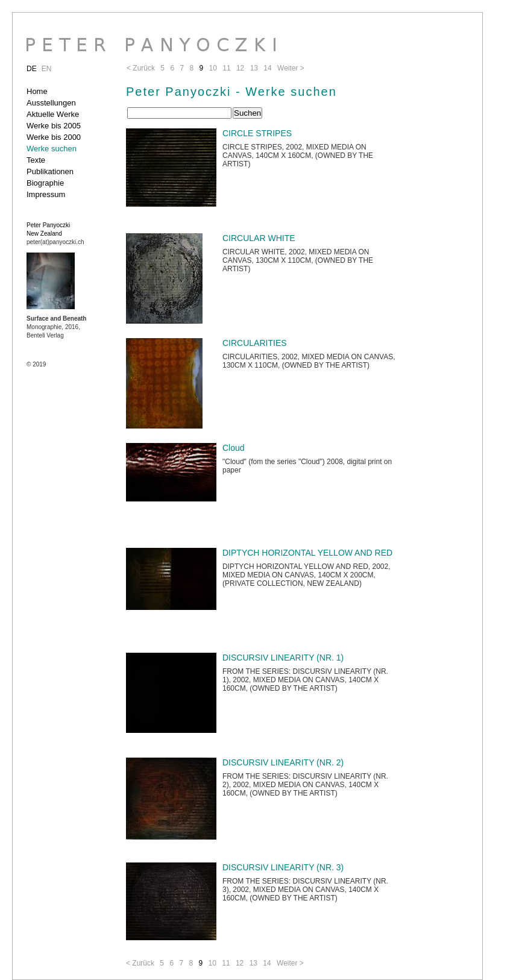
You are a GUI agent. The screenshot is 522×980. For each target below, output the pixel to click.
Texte (36, 160)
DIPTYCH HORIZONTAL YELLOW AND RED (307, 553)
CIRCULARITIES (255, 343)
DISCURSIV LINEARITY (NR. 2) (283, 762)
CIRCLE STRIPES (257, 133)
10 (212, 963)
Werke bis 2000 (54, 137)
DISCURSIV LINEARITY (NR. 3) (283, 867)
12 (240, 963)
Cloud (234, 448)
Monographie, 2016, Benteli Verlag (56, 327)
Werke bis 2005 (54, 126)
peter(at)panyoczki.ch (55, 242)
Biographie (45, 183)
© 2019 (36, 364)
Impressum (46, 194)
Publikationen (50, 171)
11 (226, 963)
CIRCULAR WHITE (259, 238)
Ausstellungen (51, 103)
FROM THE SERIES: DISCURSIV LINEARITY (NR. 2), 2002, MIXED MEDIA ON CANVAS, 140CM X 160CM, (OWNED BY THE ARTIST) (305, 785)
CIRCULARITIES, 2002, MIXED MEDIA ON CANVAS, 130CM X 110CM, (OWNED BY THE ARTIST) (309, 361)
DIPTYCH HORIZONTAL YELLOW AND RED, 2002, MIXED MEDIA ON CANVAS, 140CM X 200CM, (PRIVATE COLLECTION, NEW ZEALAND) (307, 575)
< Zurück (140, 963)
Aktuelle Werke (53, 114)
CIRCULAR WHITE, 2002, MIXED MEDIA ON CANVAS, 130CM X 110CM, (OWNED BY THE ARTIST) (298, 260)
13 (253, 963)
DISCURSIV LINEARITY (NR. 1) (283, 658)
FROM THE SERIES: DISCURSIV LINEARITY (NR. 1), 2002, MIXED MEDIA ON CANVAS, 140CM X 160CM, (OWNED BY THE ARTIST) (305, 680)
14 (267, 963)
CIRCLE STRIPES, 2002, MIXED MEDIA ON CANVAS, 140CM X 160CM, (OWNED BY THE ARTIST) (298, 155)
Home (37, 91)
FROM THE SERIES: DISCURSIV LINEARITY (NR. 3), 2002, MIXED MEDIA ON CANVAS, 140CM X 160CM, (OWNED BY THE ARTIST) (305, 890)
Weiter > (290, 963)
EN (47, 69)
